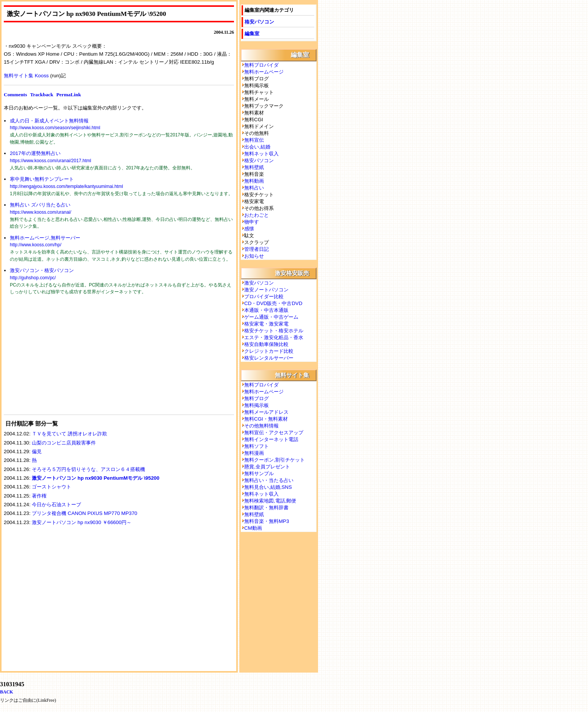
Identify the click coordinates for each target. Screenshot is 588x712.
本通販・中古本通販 (266, 310)
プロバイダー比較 (264, 297)
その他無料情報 (261, 426)
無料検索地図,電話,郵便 (270, 501)
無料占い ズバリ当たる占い (40, 205)
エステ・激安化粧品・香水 (274, 337)
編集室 (252, 34)
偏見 (37, 451)
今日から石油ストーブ (56, 505)
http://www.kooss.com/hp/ (36, 245)
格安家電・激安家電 (266, 324)
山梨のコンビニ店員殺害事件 (64, 443)
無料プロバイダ (261, 65)
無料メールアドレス (266, 412)
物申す (252, 222)
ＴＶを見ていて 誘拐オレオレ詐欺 (72, 434)
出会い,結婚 (257, 147)
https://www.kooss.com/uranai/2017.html (51, 161)
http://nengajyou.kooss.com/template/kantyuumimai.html (66, 186)
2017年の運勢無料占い (35, 153)
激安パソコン (259, 283)
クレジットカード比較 (269, 351)
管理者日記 (257, 249)
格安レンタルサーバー (269, 358)
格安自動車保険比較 (266, 344)
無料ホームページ (264, 72)
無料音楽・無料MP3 (267, 521)
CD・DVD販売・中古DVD (273, 303)
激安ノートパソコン (266, 290)
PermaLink (69, 95)
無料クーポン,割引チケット (275, 460)
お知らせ (254, 256)
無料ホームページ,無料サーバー (45, 238)
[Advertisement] (61, 360)
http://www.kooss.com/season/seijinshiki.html (55, 128)
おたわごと (257, 215)
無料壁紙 (254, 167)
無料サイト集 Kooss (26, 76)
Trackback (41, 95)
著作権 (39, 496)
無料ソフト (257, 446)
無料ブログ (257, 398)
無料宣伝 (254, 140)
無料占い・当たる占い (269, 480)
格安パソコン (259, 22)
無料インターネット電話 (271, 439)
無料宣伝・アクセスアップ (274, 433)
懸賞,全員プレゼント (267, 467)
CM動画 (253, 528)
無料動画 (254, 181)
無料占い (254, 188)
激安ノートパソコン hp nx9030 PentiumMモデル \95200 (96, 478)
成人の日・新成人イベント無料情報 (49, 121)
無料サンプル (259, 473)
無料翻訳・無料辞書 (266, 508)
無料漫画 (254, 453)
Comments (15, 95)
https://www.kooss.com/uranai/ (41, 212)
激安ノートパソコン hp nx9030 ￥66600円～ (82, 522)
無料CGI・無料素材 (266, 419)
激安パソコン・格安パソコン (42, 270)
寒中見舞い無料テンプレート (42, 179)
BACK (7, 692)
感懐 (249, 229)
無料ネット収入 (261, 154)
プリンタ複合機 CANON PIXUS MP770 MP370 (84, 513)
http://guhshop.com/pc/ (33, 278)
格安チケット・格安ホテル (274, 331)
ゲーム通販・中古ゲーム (271, 317)
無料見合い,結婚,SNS (268, 487)
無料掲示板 (257, 405)
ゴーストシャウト (51, 487)
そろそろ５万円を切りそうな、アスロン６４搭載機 (88, 469)
